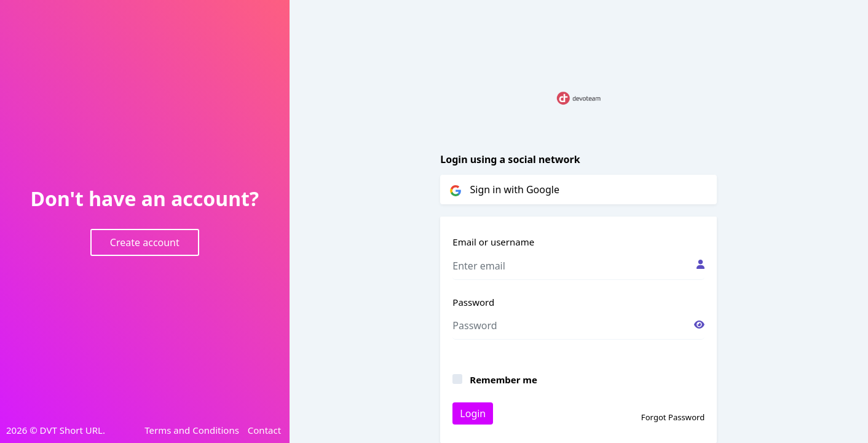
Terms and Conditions (192, 430)
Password (473, 302)
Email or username (493, 242)
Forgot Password (673, 417)
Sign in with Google (505, 190)
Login (473, 413)
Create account (145, 242)
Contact (264, 430)
